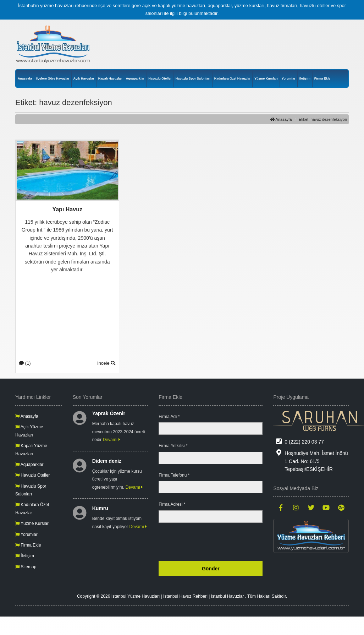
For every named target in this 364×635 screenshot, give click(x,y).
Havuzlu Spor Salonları (193, 78)
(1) (25, 363)
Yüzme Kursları (266, 78)
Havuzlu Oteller (160, 78)
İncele (106, 363)
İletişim (305, 78)
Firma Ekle (322, 78)
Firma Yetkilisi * (173, 446)
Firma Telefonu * (174, 475)
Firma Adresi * (172, 504)
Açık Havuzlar (84, 78)
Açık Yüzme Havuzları (29, 431)
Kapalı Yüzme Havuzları (31, 450)
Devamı (112, 440)
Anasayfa (25, 78)
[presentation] (209, 542)
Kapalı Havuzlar (110, 78)
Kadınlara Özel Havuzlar (233, 78)
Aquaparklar (135, 78)
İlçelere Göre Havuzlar (53, 78)
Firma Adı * (169, 417)
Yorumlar (289, 78)
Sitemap (26, 567)
